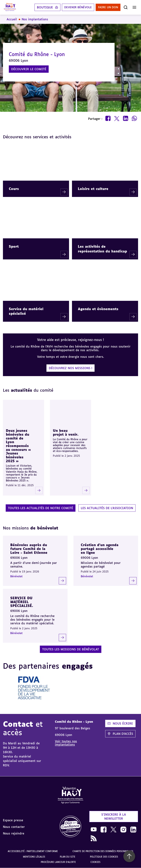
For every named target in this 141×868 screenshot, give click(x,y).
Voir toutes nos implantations (66, 743)
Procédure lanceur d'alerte (58, 862)
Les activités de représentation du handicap (102, 249)
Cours (14, 189)
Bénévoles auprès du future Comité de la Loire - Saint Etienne (29, 549)
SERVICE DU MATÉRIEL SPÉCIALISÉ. (22, 602)
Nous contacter (14, 827)
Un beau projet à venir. (66, 432)
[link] (70, 827)
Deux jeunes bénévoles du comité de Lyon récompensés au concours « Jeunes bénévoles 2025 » (18, 446)
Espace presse (13, 820)
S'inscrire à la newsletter (114, 817)
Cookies (95, 862)
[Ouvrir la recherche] (126, 7)
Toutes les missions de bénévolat (71, 649)
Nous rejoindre (14, 833)
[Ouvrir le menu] (134, 7)
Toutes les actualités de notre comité (41, 508)
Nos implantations (35, 19)
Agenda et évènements (98, 309)
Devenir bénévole (75, 7)
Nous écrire (120, 723)
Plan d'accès (120, 734)
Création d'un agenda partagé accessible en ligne (100, 549)
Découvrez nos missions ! (70, 368)
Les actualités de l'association (107, 508)
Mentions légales (34, 857)
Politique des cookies (104, 857)
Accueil (12, 19)
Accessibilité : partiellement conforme (33, 851)
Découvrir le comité (29, 69)
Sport (14, 246)
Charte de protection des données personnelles (103, 851)
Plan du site (68, 857)
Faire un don (107, 7)
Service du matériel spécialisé (26, 311)
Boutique (41, 7)
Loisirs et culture (93, 189)
